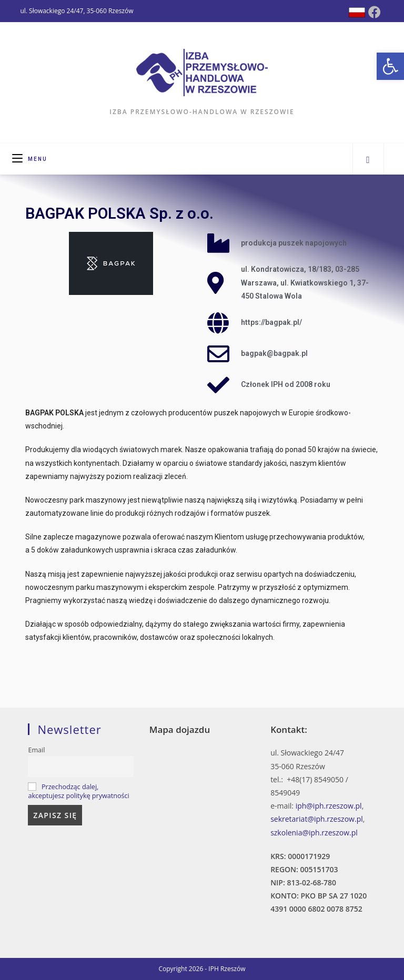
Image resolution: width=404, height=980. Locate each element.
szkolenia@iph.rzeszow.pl (314, 833)
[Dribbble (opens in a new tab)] (357, 12)
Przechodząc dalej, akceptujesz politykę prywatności (78, 791)
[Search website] (368, 159)
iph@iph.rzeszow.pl (329, 806)
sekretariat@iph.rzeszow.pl (317, 819)
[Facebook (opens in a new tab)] (375, 12)
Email (36, 750)
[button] (390, 66)
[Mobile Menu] (30, 159)
